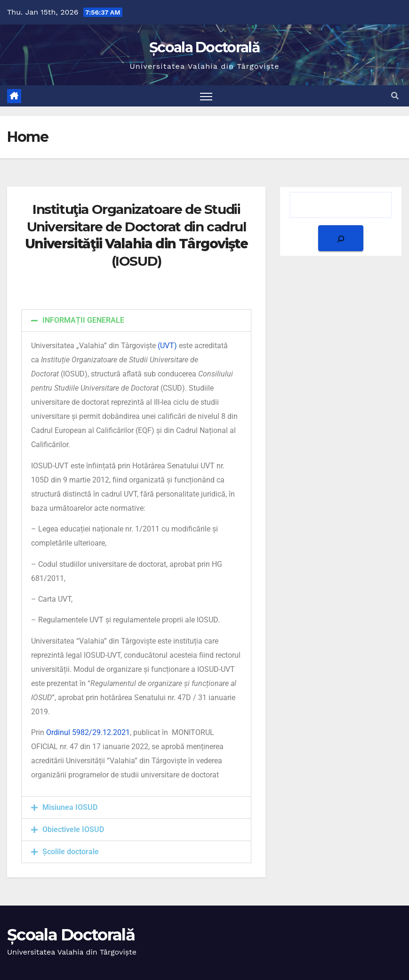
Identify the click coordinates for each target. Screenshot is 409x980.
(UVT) (167, 346)
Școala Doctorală (204, 47)
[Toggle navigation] (206, 96)
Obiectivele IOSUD (73, 829)
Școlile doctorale (71, 852)
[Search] (341, 238)
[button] (395, 96)
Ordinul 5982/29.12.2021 (88, 732)
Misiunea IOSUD (70, 807)
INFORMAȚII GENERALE (83, 320)
